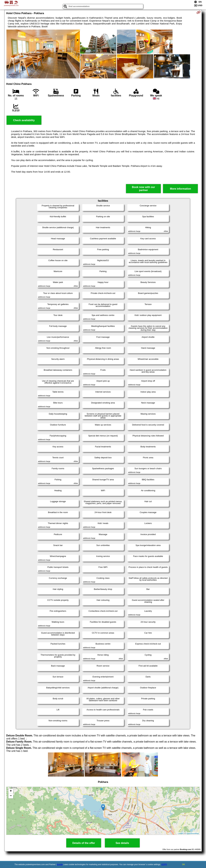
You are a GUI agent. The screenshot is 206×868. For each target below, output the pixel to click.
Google (60, 864)
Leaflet (180, 833)
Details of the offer (84, 843)
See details (122, 843)
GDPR (164, 864)
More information (180, 189)
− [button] (11, 796)
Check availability (24, 120)
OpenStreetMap (193, 833)
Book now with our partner (143, 189)
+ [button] (11, 791)
